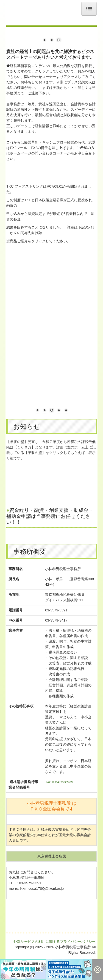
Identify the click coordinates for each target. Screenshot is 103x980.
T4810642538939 (59, 782)
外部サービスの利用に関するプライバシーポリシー (55, 955)
